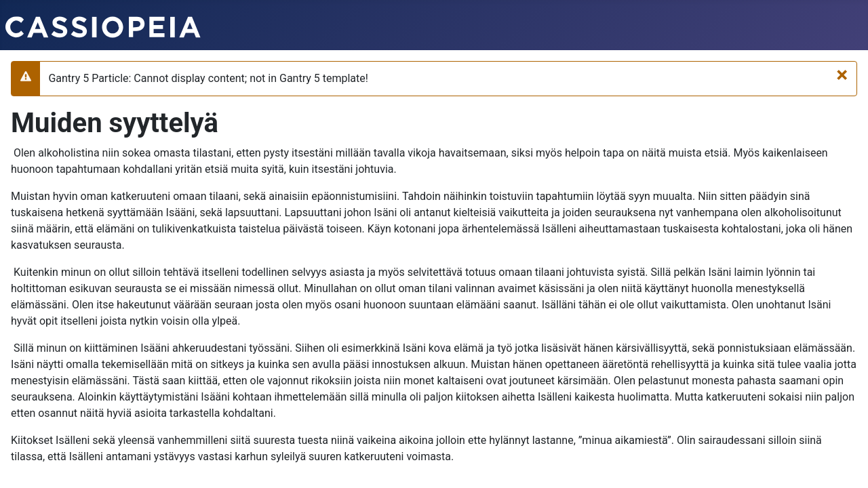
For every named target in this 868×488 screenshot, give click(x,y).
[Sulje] (842, 75)
